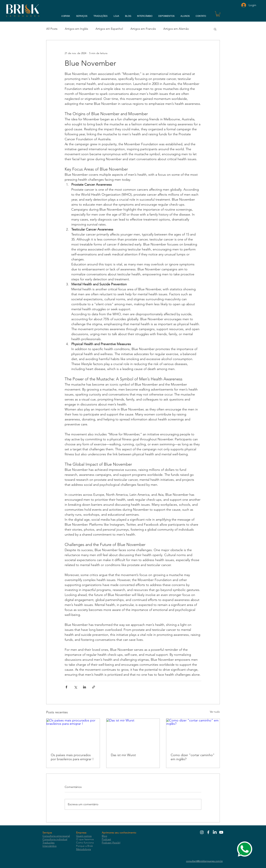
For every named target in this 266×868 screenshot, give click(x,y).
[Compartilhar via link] (94, 687)
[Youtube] (221, 832)
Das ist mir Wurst (123, 755)
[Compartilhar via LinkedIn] (85, 687)
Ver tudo (215, 712)
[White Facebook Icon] (208, 832)
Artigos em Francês (143, 29)
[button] (218, 14)
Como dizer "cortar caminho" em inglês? (193, 757)
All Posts (52, 29)
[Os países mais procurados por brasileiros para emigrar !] (73, 734)
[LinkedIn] (215, 832)
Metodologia (83, 849)
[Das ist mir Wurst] (133, 734)
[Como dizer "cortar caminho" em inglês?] (193, 734)
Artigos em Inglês (76, 29)
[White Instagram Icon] (202, 832)
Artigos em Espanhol (109, 29)
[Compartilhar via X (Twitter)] (75, 687)
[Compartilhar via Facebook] (66, 687)
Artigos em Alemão (176, 29)
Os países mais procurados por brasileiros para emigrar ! (72, 757)
